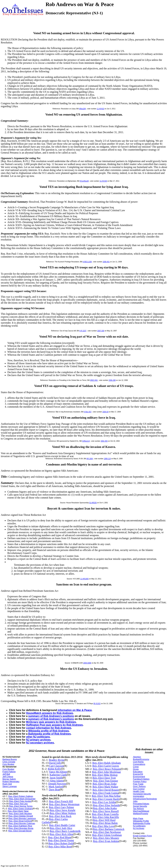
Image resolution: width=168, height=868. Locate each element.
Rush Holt (7, 784)
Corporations (139, 764)
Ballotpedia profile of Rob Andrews (49, 734)
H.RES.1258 (87, 262)
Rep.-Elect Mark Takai (18, 811)
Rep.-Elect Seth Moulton (20, 814)
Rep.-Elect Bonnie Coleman (22, 823)
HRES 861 (94, 380)
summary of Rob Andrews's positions (51, 716)
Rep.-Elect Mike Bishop (105, 775)
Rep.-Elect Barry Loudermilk (65, 831)
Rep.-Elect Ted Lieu (18, 804)
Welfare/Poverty (141, 814)
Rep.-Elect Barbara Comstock (109, 829)
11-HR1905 (84, 579)
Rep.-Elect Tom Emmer (106, 781)
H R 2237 (83, 331)
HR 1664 (90, 459)
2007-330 (101, 331)
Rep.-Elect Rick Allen (61, 834)
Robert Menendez (11, 781)
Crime (136, 767)
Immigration (139, 796)
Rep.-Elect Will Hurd (104, 820)
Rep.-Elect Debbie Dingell (21, 816)
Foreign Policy (140, 781)
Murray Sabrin (9, 779)
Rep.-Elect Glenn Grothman (107, 835)
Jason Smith (56, 778)
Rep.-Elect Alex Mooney (106, 838)
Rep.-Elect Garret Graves (106, 766)
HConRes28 (84, 181)
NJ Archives (139, 828)
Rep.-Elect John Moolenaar (106, 772)
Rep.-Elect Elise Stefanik (106, 805)
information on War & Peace (75, 710)
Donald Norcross (57, 784)
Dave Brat (54, 790)
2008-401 (106, 262)
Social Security (140, 806)
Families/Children (141, 779)
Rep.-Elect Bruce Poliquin (107, 769)
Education (138, 772)
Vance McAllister (58, 772)
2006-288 (112, 380)
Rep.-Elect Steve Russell (106, 811)
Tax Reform (138, 809)
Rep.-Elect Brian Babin (105, 823)
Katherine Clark (58, 775)
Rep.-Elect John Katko (105, 808)
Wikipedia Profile (141, 821)
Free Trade (138, 784)
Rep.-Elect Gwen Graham (20, 809)
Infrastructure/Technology (145, 799)
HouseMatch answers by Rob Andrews (50, 713)
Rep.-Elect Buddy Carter (62, 825)
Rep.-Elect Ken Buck (60, 816)
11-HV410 (100, 109)
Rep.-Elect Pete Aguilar (20, 801)
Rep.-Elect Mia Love (103, 826)
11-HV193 (103, 181)
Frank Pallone (9, 772)
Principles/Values (141, 804)
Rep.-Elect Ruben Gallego (21, 796)
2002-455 (104, 441)
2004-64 (105, 412)
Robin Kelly (54, 769)
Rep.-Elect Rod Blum (60, 837)
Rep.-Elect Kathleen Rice (20, 826)
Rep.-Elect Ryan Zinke (105, 784)
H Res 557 (88, 412)
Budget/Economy (141, 759)
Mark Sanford (56, 787)
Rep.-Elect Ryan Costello (105, 814)
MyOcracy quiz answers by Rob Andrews (51, 722)
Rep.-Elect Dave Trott (104, 778)
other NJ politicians (38, 737)
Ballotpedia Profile (142, 823)
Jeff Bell (6, 774)
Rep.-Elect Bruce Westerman (64, 804)
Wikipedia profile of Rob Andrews (49, 731)
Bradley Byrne (57, 760)
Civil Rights (138, 762)
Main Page (138, 818)
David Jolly (55, 763)
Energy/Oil (138, 774)
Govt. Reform (139, 786)
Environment (139, 777)
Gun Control (139, 789)
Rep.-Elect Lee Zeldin (104, 802)
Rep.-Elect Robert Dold (61, 843)
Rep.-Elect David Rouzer (106, 790)
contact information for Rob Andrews (49, 728)
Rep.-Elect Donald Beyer (20, 831)
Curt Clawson (56, 766)
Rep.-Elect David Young (61, 840)
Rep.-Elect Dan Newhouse (107, 832)
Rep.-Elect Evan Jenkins (106, 841)
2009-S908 (87, 663)
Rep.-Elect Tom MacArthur (106, 796)
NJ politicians (139, 826)
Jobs (135, 801)
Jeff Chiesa (8, 777)
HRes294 (82, 109)
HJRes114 (86, 441)
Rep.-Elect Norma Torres (21, 806)
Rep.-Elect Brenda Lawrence (22, 818)
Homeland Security (142, 794)
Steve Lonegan (10, 786)
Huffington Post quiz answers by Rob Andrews (54, 725)
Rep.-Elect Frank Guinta (106, 793)
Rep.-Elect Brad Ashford (20, 821)
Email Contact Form (142, 836)
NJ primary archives (38, 740)
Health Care (139, 791)
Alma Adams (57, 781)
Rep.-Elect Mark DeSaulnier (22, 799)
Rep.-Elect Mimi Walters (63, 813)
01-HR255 (93, 503)
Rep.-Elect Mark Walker (105, 787)
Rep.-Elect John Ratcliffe (106, 817)
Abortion (137, 757)
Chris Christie (9, 762)
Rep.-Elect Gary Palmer (61, 807)
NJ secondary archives (40, 743)
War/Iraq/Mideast (141, 811)
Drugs (136, 769)
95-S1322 (97, 704)
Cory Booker (8, 764)
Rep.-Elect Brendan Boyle (21, 828)
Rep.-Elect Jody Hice (61, 828)
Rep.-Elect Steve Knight (63, 810)
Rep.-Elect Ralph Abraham (107, 763)
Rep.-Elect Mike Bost (60, 847)
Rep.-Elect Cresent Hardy (106, 799)
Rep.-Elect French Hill (61, 801)
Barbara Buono (10, 759)
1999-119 (107, 459)
